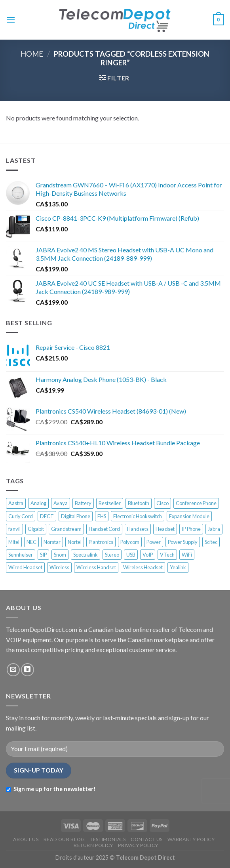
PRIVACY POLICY (138, 845)
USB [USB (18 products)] (131, 555)
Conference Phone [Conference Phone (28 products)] (196, 503)
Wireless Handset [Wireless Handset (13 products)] (96, 567)
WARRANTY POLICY (191, 839)
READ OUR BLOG (64, 839)
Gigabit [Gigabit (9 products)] (36, 529)
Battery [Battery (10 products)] (83, 503)
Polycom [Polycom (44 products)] (130, 542)
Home (32, 54)
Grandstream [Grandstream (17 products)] (66, 529)
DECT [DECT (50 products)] (47, 516)
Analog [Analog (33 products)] (38, 503)
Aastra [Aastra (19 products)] (16, 503)
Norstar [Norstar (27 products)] (52, 542)
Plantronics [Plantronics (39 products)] (101, 542)
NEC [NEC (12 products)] (31, 542)
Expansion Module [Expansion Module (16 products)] (189, 516)
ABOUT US (26, 839)
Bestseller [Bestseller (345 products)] (110, 503)
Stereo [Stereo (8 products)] (112, 555)
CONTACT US (147, 839)
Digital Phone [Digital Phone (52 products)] (76, 516)
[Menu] (11, 20)
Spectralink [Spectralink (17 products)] (86, 555)
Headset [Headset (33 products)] (165, 529)
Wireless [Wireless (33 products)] (59, 567)
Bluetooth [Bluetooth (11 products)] (139, 503)
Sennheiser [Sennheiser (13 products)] (21, 555)
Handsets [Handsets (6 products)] (138, 529)
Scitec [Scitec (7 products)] (211, 542)
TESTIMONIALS (108, 839)
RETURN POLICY (93, 845)
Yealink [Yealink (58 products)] (178, 567)
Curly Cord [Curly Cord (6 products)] (21, 516)
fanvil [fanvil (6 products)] (14, 529)
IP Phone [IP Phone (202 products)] (191, 529)
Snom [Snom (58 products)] (60, 555)
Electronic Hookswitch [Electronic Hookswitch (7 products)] (138, 516)
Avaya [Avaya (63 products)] (61, 503)
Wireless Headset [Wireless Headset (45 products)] (143, 567)
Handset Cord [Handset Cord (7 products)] (104, 529)
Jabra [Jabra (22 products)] (214, 529)
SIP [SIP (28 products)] (43, 555)
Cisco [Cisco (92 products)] (163, 503)
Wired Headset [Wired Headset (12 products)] (25, 567)
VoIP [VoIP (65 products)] (148, 555)
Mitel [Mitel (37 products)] (14, 542)
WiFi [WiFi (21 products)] (187, 555)
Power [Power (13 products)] (154, 542)
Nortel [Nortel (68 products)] (75, 542)
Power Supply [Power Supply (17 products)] (183, 542)
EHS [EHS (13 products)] (102, 516)
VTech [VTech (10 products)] (167, 555)
